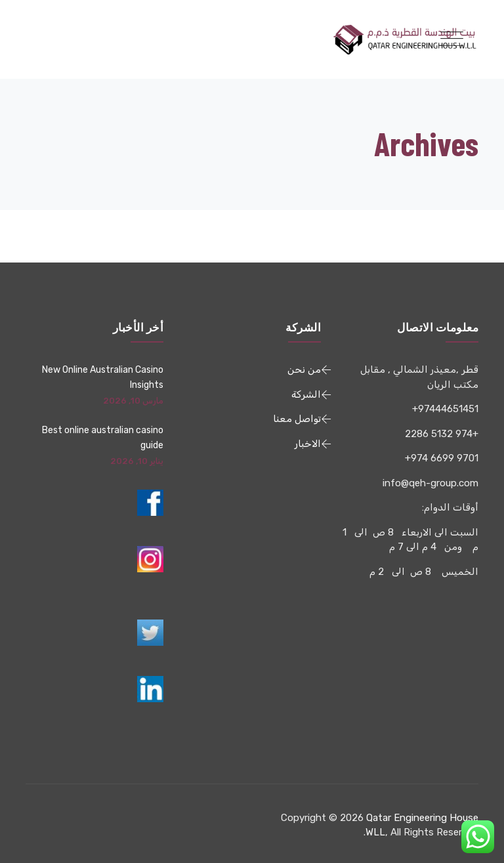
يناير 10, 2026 (137, 461)
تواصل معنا (297, 419)
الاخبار (308, 444)
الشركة (306, 394)
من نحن (304, 369)
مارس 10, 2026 (133, 401)
